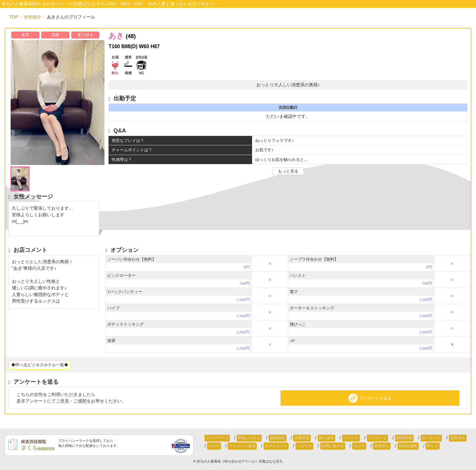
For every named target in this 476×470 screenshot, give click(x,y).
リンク (326, 446)
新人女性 (314, 438)
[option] (55, 102)
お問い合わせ (302, 446)
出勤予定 (292, 438)
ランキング (408, 438)
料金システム (245, 438)
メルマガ (277, 446)
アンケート (360, 438)
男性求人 (346, 446)
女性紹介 (271, 438)
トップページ (216, 438)
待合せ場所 (370, 446)
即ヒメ (392, 446)
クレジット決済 (220, 446)
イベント (336, 438)
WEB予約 (384, 438)
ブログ (452, 438)
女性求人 (432, 438)
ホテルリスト (251, 446)
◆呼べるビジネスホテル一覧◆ (40, 365)
